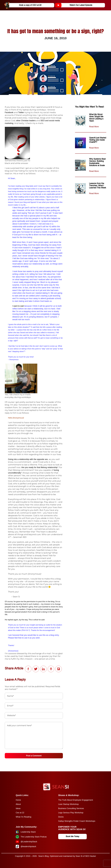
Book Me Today (73, 837)
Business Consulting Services (71, 808)
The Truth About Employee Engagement (76, 800)
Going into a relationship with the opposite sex (28, 459)
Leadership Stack (28, 832)
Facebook (9, 112)
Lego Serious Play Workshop (71, 813)
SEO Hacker (91, 856)
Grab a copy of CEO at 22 (24, 5)
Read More (94, 127)
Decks (61, 817)
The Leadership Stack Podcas (34, 837)
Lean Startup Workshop (68, 804)
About (18, 804)
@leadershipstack (28, 846)
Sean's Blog (44, 856)
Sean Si (79, 856)
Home (18, 800)
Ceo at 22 (20, 813)
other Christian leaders (26, 121)
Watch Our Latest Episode (75, 5)
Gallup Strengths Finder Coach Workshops (77, 821)
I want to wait (18, 306)
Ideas (18, 808)
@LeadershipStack (29, 842)
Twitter (21, 112)
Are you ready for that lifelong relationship (39, 467)
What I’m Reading (23, 817)
